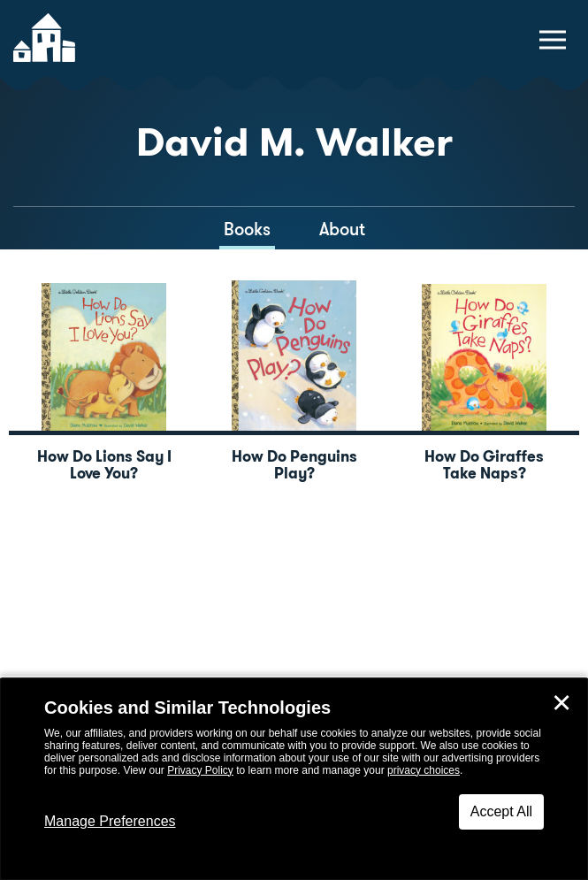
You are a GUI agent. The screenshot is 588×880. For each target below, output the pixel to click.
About (342, 229)
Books (247, 229)
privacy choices (424, 770)
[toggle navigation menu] (553, 40)
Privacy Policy (200, 770)
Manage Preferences (110, 821)
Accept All (501, 811)
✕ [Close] (561, 703)
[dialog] (294, 779)
